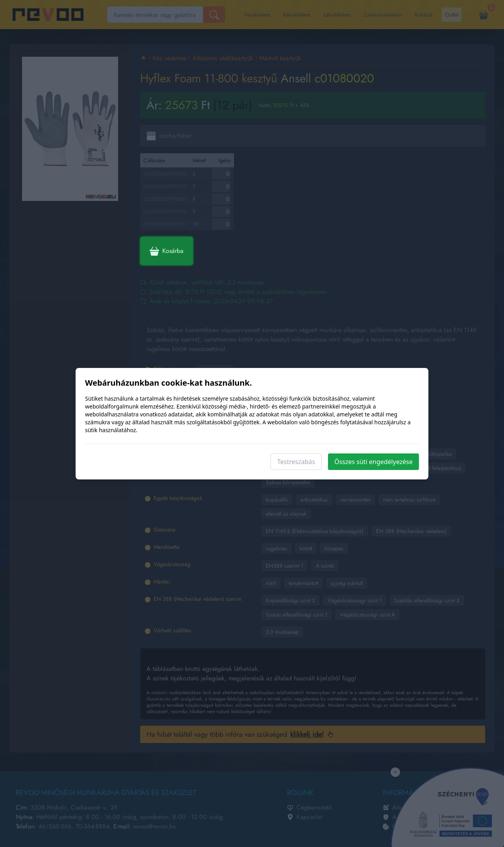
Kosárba (167, 251)
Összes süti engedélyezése (373, 462)
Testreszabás (296, 462)
